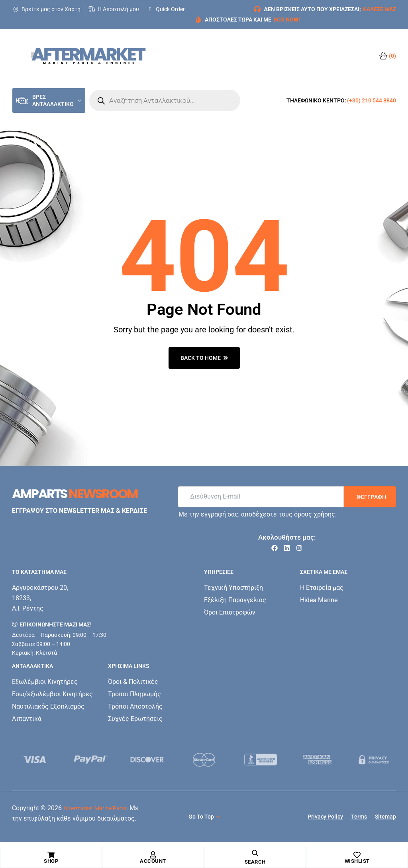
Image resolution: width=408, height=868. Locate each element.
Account (153, 861)
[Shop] (51, 855)
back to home (204, 358)
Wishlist (357, 861)
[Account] (153, 855)
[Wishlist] (357, 855)
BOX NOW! (287, 20)
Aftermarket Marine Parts (95, 808)
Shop (51, 861)
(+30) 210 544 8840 (372, 100)
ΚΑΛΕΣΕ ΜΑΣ (380, 9)
